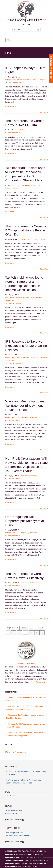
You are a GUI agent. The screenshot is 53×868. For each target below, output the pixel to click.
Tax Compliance (41, 80)
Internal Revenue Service (26, 80)
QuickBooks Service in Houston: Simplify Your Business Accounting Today (24, 734)
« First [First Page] (24, 628)
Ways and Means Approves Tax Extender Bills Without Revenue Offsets (25, 405)
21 (14, 632)
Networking (36, 130)
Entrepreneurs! (11, 80)
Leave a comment (14, 83)
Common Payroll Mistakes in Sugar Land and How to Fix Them (26, 699)
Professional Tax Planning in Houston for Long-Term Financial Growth (25, 717)
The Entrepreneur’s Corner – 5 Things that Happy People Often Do (26, 230)
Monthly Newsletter (26, 663)
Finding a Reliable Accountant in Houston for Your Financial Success (26, 726)
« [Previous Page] (31, 628)
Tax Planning (37, 185)
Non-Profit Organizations (29, 476)
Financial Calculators (16, 752)
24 (31, 632)
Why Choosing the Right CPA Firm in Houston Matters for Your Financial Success (24, 708)
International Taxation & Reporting (17, 298)
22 (19, 632)
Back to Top (44, 112)
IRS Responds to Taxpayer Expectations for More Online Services (26, 346)
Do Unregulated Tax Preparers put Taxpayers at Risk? (25, 521)
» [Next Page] (42, 632)
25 (37, 632)
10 (42, 628)
